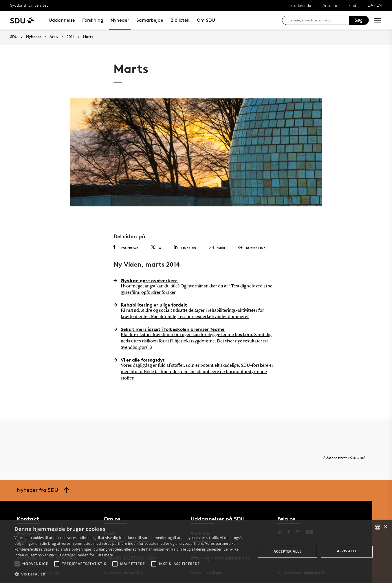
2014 (70, 37)
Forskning (93, 20)
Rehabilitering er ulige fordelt (196, 311)
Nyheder (120, 20)
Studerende (301, 5)
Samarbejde (150, 20)
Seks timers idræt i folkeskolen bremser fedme (196, 339)
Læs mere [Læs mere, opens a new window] (105, 555)
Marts (88, 37)
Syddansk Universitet (29, 5)
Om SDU (206, 20)
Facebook (126, 247)
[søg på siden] (318, 20)
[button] (17, 564)
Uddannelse (62, 20)
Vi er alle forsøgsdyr (196, 369)
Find (352, 5)
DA (370, 5)
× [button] (385, 527)
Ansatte (330, 5)
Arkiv (54, 37)
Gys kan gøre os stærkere (196, 287)
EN (379, 5)
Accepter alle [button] (287, 551)
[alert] (196, 552)
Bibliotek (180, 20)
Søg (359, 20)
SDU (14, 37)
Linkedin (185, 247)
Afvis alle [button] (347, 551)
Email (217, 248)
